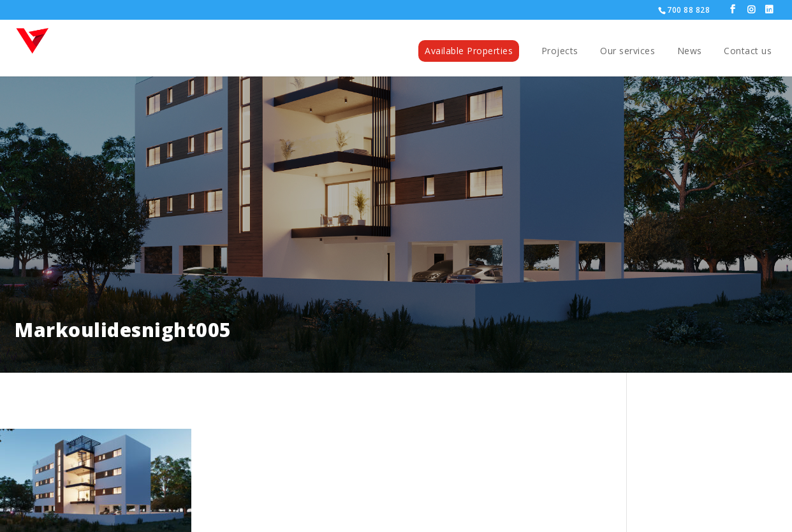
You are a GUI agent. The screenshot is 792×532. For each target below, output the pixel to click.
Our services (627, 52)
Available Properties (469, 51)
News (690, 52)
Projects (560, 52)
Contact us (748, 52)
